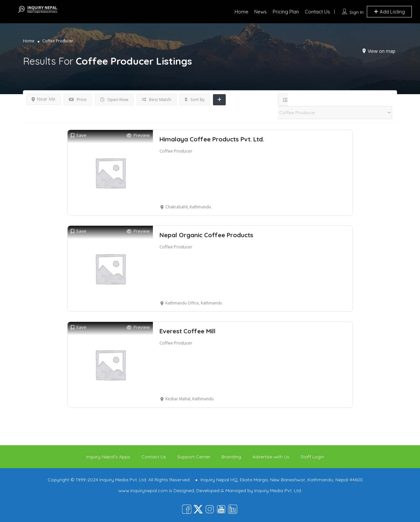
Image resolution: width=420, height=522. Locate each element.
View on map (382, 51)
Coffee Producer (176, 151)
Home (241, 12)
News (261, 12)
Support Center (194, 457)
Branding (231, 457)
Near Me (43, 99)
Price (78, 99)
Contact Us (317, 12)
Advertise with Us (271, 457)
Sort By (195, 99)
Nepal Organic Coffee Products (206, 235)
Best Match (157, 99)
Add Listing (389, 12)
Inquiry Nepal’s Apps (108, 457)
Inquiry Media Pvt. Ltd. (278, 491)
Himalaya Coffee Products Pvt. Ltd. (212, 139)
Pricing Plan (286, 12)
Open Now (114, 99)
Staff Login (312, 457)
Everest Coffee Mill (188, 331)
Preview (138, 135)
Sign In (357, 12)
